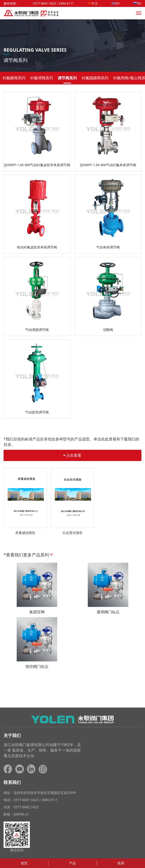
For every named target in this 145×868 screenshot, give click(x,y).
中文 (93, 3)
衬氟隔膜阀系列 (95, 79)
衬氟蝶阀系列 (14, 79)
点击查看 (72, 455)
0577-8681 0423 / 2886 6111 (53, 3)
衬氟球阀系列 (41, 79)
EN (116, 3)
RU (137, 3)
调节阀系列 (67, 79)
